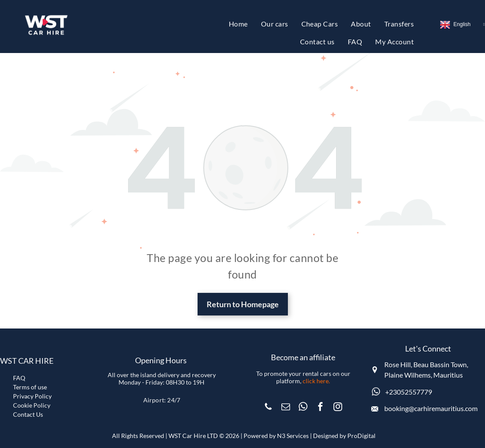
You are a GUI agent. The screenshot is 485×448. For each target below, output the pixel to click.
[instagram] (338, 408)
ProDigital (361, 436)
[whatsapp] (303, 408)
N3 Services (293, 436)
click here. (316, 381)
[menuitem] (238, 24)
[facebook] (320, 408)
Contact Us (28, 414)
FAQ (19, 378)
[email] (286, 408)
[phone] (268, 408)
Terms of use (30, 387)
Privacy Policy (32, 396)
